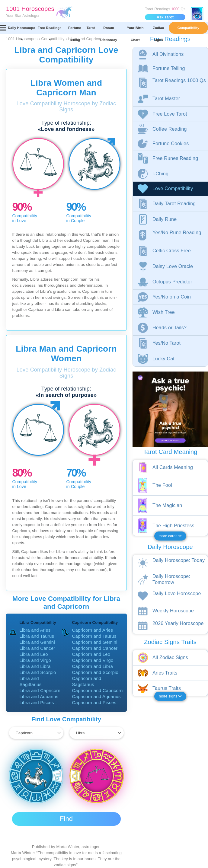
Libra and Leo (34, 654)
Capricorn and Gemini (95, 642)
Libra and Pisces (37, 702)
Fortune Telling (75, 30)
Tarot (91, 28)
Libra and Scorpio (38, 672)
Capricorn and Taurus (94, 636)
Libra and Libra (35, 666)
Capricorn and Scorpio (95, 672)
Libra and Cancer (37, 648)
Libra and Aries (35, 630)
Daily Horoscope (21, 30)
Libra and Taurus (37, 636)
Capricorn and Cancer (95, 648)
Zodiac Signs (158, 30)
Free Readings (50, 30)
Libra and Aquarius (39, 696)
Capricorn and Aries (93, 630)
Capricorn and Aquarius (96, 696)
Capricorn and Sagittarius (87, 681)
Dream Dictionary (109, 30)
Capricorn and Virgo (93, 660)
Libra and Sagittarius (31, 681)
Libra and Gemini (37, 642)
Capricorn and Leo (91, 654)
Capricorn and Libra (93, 666)
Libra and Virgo (35, 660)
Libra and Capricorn (40, 690)
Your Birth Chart (135, 30)
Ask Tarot (165, 17)
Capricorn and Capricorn (98, 690)
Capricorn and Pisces (94, 702)
